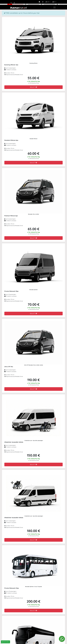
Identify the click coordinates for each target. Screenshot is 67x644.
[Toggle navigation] (54, 8)
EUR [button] (48, 2)
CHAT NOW (5, 642)
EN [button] (54, 2)
